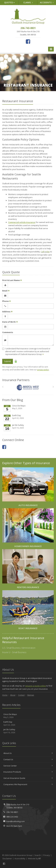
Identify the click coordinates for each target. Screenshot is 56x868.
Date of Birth (10, 322)
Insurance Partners (16, 380)
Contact (21, 695)
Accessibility (20, 858)
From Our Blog (13, 400)
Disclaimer (7, 858)
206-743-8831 (12, 812)
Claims (28, 2)
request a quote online (35, 686)
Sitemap (31, 695)
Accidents (47, 2)
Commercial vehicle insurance (22, 222)
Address (7, 312)
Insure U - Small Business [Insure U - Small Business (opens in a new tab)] (14, 652)
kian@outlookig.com (16, 821)
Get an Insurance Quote (28, 778)
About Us (28, 753)
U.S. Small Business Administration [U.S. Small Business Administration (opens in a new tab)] (19, 648)
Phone (6, 301)
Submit (8, 361)
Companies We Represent (28, 784)
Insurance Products (28, 772)
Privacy (47, 855)
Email (6, 291)
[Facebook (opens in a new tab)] (28, 41)
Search (38, 855)
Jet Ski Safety (28, 428)
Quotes (9, 2)
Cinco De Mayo (28, 408)
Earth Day (28, 418)
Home (5, 695)
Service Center (28, 766)
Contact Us (28, 759)
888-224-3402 (12, 817)
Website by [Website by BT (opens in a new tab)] (34, 858)
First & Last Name (12, 280)
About (13, 695)
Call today (45, 252)
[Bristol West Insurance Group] (28, 388)
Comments (8, 332)
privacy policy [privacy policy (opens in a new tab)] (43, 370)
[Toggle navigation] (51, 49)
